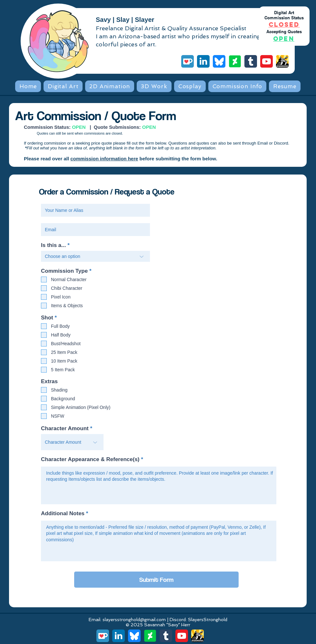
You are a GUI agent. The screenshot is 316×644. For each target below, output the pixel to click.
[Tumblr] (251, 61)
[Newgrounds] (282, 61)
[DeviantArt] (235, 61)
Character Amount (65, 428)
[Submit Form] (156, 580)
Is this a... (53, 245)
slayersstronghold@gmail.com (134, 620)
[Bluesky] (219, 61)
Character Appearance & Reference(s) (90, 459)
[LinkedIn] (203, 61)
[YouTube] (267, 61)
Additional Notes (63, 513)
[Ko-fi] (188, 61)
